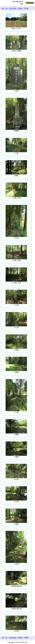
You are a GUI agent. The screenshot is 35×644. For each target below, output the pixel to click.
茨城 (14, 8)
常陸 (11, 8)
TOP (3, 8)
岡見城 (20, 8)
